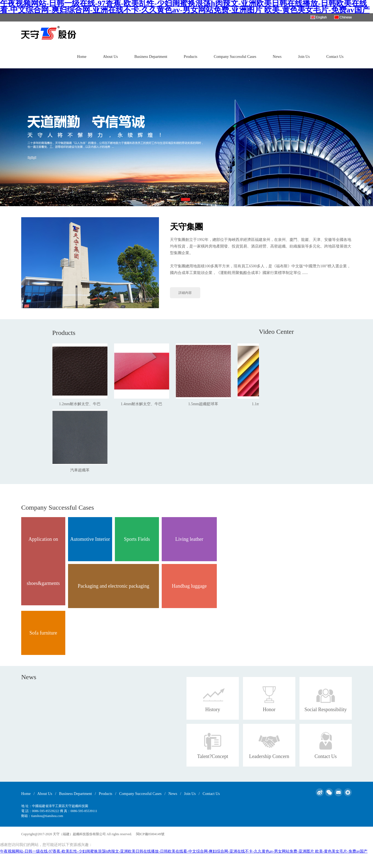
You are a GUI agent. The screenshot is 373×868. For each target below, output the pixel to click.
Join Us (304, 57)
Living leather (189, 539)
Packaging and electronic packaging (113, 586)
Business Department (151, 57)
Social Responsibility (326, 710)
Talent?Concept (213, 756)
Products (190, 57)
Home (82, 57)
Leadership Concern (269, 756)
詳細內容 (185, 293)
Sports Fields (137, 539)
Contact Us (335, 57)
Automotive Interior (90, 539)
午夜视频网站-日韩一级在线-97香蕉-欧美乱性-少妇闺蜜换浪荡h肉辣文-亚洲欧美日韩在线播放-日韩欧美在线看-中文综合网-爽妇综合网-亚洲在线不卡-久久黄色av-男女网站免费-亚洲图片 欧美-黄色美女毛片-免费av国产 (184, 851)
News (277, 57)
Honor (269, 710)
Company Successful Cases (235, 57)
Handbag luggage (189, 586)
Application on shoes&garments (43, 561)
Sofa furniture (43, 633)
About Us (110, 57)
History (213, 710)
